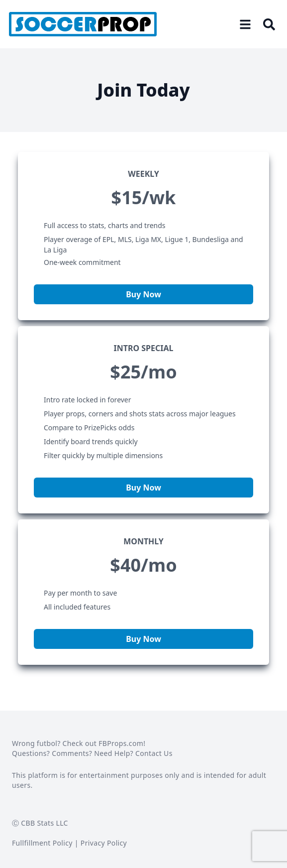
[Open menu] (245, 24)
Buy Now (143, 294)
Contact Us (154, 753)
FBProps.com (121, 743)
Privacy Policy (104, 843)
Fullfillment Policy (42, 843)
